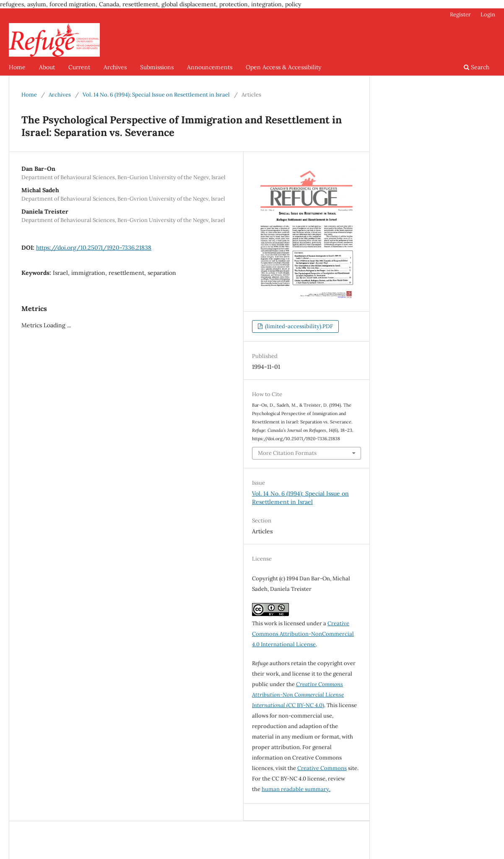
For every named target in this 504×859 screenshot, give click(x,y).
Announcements (210, 67)
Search (477, 67)
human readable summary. (296, 789)
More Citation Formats (287, 453)
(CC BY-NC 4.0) (298, 695)
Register (460, 14)
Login (488, 14)
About (47, 67)
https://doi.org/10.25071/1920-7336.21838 (94, 248)
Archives (115, 67)
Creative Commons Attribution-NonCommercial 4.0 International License (303, 634)
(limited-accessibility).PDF (298, 326)
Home (17, 67)
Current (79, 67)
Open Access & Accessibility (283, 67)
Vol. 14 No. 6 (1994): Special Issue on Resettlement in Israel (156, 95)
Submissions (157, 67)
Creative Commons (322, 768)
